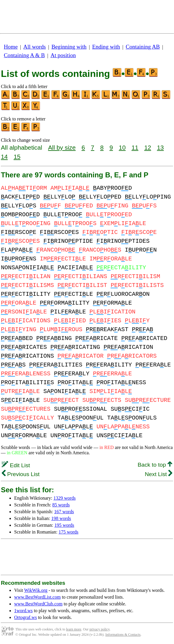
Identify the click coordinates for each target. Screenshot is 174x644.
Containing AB (143, 47)
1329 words (64, 498)
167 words (64, 512)
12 (148, 147)
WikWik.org (36, 590)
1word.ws (23, 611)
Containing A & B (24, 55)
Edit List (16, 465)
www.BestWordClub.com (38, 604)
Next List (159, 474)
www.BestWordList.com (37, 597)
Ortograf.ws (26, 617)
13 (160, 147)
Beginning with (69, 47)
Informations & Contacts (123, 635)
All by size (62, 147)
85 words (61, 505)
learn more (74, 629)
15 (17, 157)
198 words (61, 518)
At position (63, 55)
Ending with (106, 47)
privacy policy (99, 629)
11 (135, 147)
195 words (64, 525)
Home (11, 47)
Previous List (21, 474)
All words (35, 47)
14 (4, 157)
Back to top (155, 465)
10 (122, 147)
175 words (69, 532)
